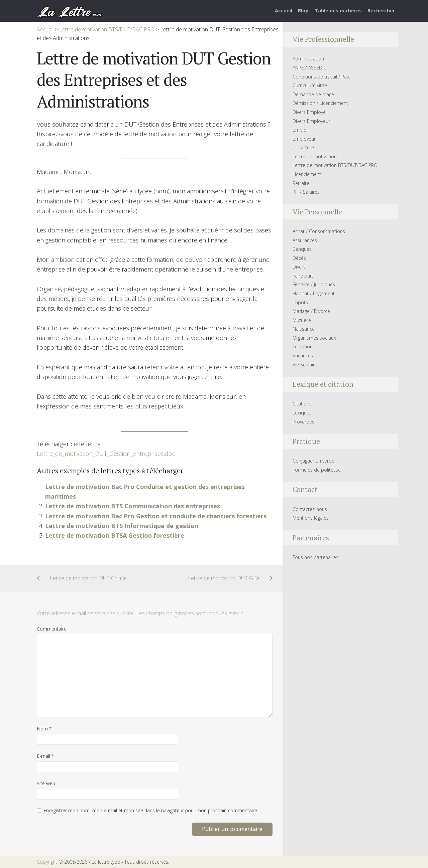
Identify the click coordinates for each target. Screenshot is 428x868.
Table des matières (338, 11)
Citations (302, 404)
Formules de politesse (317, 470)
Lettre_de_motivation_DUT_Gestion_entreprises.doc (106, 454)
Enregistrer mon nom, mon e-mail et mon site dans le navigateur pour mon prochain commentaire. (151, 810)
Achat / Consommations (319, 231)
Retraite (301, 183)
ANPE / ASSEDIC (309, 68)
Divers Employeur (311, 121)
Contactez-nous (310, 509)
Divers (299, 267)
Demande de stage (313, 94)
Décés (299, 258)
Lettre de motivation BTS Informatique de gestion (122, 526)
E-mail (45, 756)
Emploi (300, 130)
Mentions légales (311, 518)
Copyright (47, 862)
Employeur (304, 139)
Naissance (304, 329)
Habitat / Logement (314, 293)
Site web (46, 783)
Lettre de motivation (315, 156)
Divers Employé (309, 112)
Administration (308, 59)
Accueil (284, 11)
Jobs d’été (303, 147)
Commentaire (52, 629)
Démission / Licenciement (320, 103)
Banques (302, 249)
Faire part (303, 276)
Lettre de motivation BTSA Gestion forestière (115, 535)
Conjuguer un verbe (313, 461)
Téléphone (304, 346)
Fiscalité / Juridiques (314, 284)
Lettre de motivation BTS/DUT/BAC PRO (335, 165)
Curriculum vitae (310, 85)
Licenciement (307, 174)
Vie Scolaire (305, 365)
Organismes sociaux (314, 338)
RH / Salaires (306, 192)
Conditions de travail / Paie (322, 77)
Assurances (305, 240)
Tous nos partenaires (315, 557)
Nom (44, 729)
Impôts (300, 302)
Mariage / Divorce (311, 311)
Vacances (303, 356)
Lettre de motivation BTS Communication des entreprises (133, 506)
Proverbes (303, 422)
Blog (303, 11)
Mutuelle (302, 320)
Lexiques (302, 413)
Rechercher (381, 11)
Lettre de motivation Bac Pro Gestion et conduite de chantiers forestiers (156, 516)
